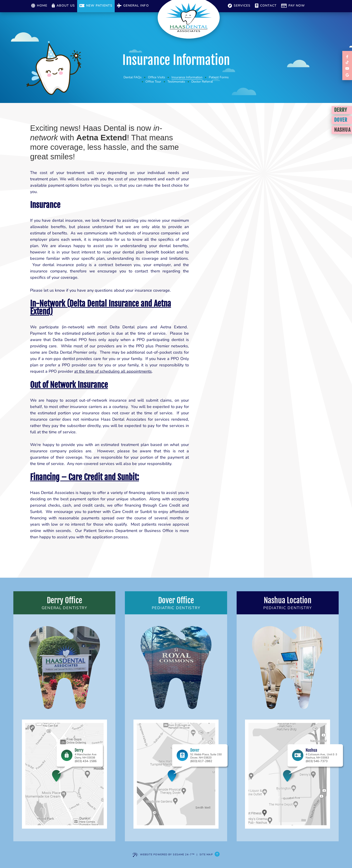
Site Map (206, 855)
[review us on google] (347, 75)
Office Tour (153, 82)
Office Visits (157, 77)
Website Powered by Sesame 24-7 (164, 855)
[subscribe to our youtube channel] (347, 69)
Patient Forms (219, 77)
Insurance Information (187, 77)
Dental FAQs (133, 77)
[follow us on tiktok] (347, 63)
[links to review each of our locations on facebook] (347, 56)
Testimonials (176, 82)
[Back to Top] (217, 855)
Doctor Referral (202, 82)
